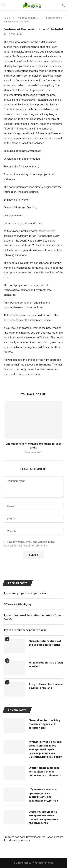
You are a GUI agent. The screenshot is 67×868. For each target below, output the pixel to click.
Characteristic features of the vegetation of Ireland (45, 643)
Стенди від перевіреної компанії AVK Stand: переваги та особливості (45, 772)
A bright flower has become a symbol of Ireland (46, 686)
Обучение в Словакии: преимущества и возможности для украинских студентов (43, 795)
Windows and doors (28, 18)
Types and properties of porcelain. (25, 593)
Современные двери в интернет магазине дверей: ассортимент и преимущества (44, 817)
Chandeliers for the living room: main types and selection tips (44, 724)
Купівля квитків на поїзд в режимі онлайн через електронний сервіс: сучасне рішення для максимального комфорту (45, 749)
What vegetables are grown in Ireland (46, 664)
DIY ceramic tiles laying (18, 604)
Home (7, 18)
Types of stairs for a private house (25, 630)
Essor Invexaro (55, 837)
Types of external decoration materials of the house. (32, 617)
